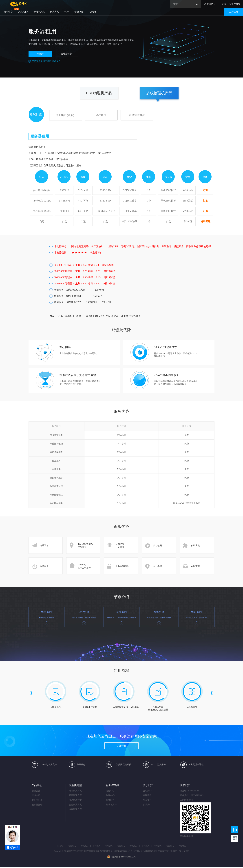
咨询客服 (205, 221)
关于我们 (93, 12)
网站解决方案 (75, 795)
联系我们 (147, 805)
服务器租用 (37, 800)
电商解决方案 (75, 791)
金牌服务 (110, 800)
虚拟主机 (36, 795)
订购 (205, 190)
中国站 (210, 4)
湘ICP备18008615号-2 (123, 851)
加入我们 (147, 800)
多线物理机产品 (159, 93)
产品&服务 (23, 12)
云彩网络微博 (184, 836)
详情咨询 (40, 54)
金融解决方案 (75, 805)
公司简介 (147, 791)
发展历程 (147, 795)
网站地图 (182, 846)
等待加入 (72, 846)
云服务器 (36, 791)
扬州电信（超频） (66, 115)
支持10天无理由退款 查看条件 (46, 61)
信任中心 (110, 791)
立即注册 (234, 12)
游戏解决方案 (75, 809)
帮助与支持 (111, 805)
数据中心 (110, 795)
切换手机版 (235, 4)
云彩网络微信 (184, 800)
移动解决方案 (75, 800)
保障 (67, 12)
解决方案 (55, 12)
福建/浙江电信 (137, 115)
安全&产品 (39, 12)
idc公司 (60, 846)
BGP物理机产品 (99, 93)
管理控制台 (66, 54)
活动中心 (8, 12)
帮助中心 (79, 12)
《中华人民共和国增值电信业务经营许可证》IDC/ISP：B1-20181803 (161, 851)
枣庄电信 (101, 115)
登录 (224, 4)
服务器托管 (37, 805)
